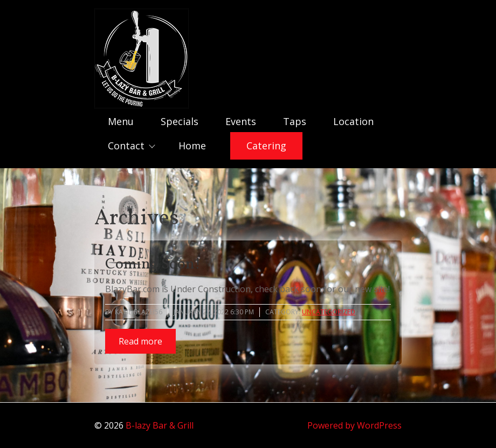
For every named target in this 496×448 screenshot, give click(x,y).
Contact (126, 146)
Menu (121, 121)
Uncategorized (329, 312)
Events (241, 121)
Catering (266, 146)
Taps (295, 121)
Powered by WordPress (354, 425)
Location (353, 121)
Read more (140, 341)
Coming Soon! (153, 264)
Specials (180, 121)
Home (192, 146)
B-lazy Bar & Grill (160, 425)
